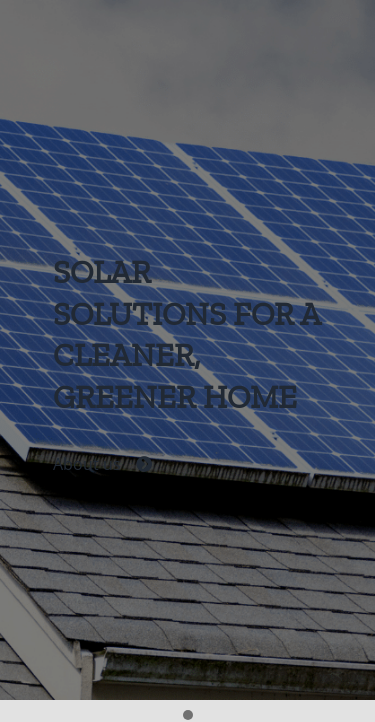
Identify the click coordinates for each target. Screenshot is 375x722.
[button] (188, 716)
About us (102, 465)
